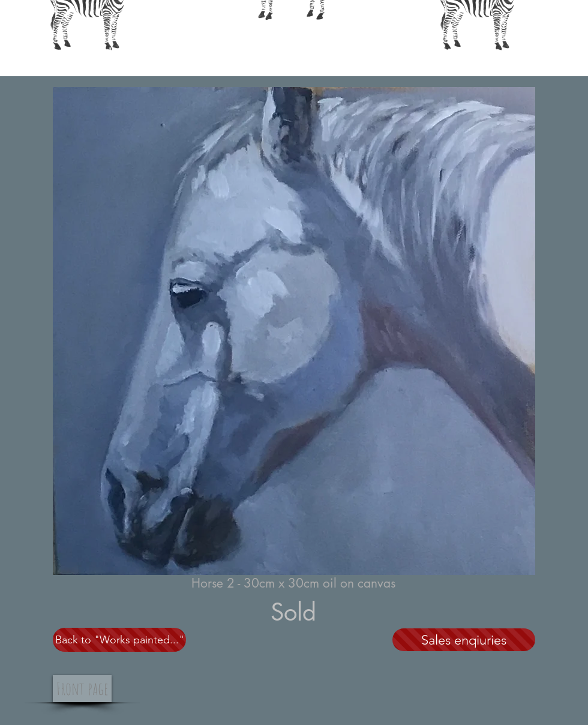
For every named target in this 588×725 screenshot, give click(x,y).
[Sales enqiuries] (464, 640)
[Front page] (82, 689)
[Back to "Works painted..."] (119, 640)
